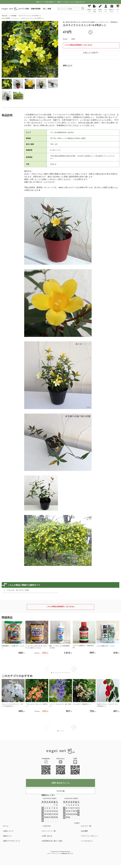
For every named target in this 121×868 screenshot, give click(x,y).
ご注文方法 (46, 826)
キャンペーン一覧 (49, 831)
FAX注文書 (60, 791)
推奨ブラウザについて (12, 841)
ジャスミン (16, 18)
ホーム (6, 826)
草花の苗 (4, 16)
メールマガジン (87, 841)
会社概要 (84, 831)
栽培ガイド (8, 836)
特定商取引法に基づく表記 (52, 841)
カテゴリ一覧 (86, 826)
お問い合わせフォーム (60, 783)
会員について (8, 831)
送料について (68, 65)
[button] (74, 669)
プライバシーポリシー (90, 836)
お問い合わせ (47, 836)
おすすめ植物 (6, 18)
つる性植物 (13, 16)
